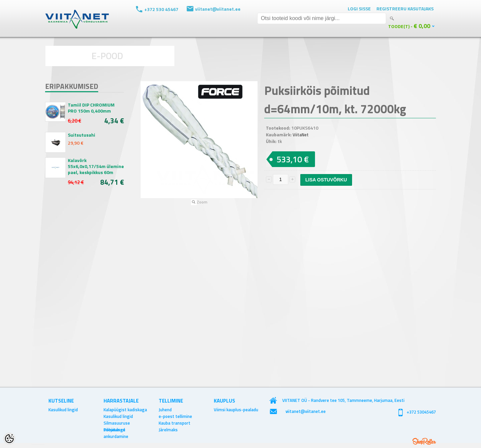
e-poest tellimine (175, 416)
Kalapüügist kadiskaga (125, 410)
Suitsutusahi (82, 135)
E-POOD (107, 56)
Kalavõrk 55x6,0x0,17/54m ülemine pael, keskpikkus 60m (96, 166)
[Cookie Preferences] (9, 439)
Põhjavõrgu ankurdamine (116, 430)
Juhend (165, 410)
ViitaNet (301, 135)
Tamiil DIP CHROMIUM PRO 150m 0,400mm (91, 108)
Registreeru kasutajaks (405, 9)
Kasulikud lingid (63, 410)
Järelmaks (168, 430)
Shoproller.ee (424, 441)
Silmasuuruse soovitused (117, 423)
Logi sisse (359, 9)
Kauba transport (175, 423)
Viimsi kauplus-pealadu (236, 410)
